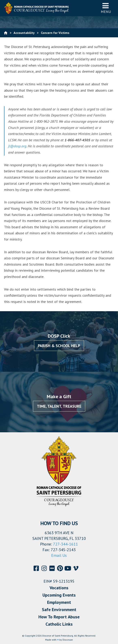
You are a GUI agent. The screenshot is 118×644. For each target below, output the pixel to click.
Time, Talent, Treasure (59, 406)
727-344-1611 (65, 544)
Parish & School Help (59, 346)
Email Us (59, 555)
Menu (106, 8)
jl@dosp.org (17, 146)
